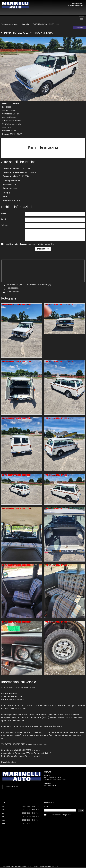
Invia (81, 810)
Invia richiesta (43, 249)
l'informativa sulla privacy (18, 244)
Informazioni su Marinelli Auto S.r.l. (46, 866)
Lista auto (25, 24)
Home (15, 24)
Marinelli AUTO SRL (12, 787)
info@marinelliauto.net (76, 6)
